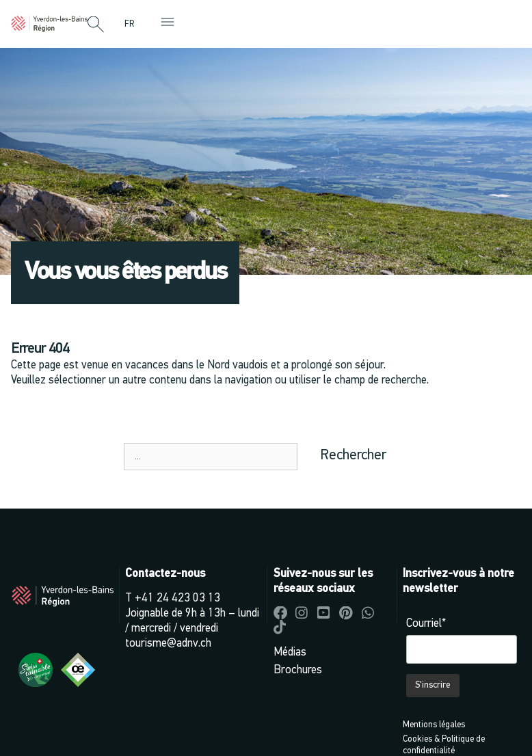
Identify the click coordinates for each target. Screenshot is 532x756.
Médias (290, 652)
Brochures (298, 670)
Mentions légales (434, 725)
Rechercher (353, 456)
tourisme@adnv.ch (168, 644)
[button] (96, 25)
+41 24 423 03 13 (177, 598)
